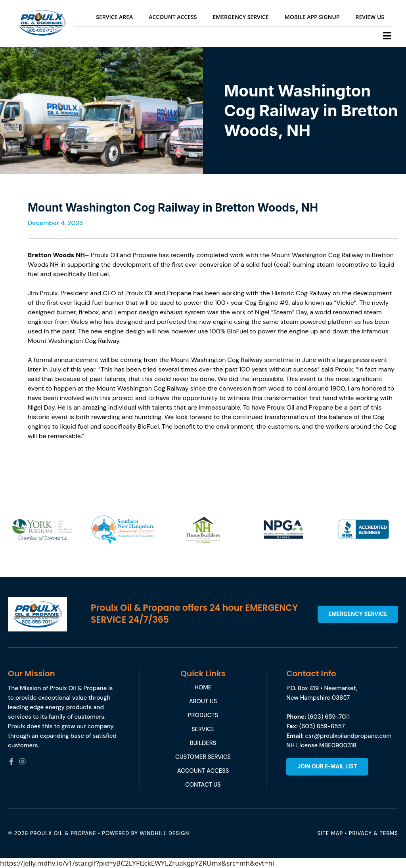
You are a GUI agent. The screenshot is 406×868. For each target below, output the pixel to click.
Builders (203, 743)
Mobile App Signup (312, 17)
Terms (389, 833)
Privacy (360, 833)
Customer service (203, 757)
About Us (203, 701)
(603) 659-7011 (329, 717)
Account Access (173, 17)
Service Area (114, 17)
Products (203, 715)
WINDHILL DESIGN (164, 833)
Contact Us (203, 785)
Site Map (330, 833)
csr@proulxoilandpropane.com (349, 736)
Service (203, 729)
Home (203, 687)
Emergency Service (240, 17)
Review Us (370, 17)
